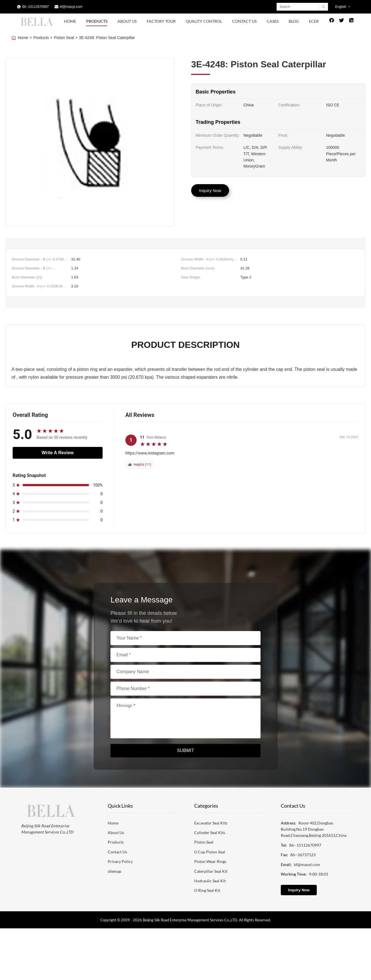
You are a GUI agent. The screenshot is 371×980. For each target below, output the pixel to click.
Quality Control (204, 21)
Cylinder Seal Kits (210, 832)
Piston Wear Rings (210, 861)
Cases (273, 21)
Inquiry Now (210, 190)
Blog (294, 21)
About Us (127, 21)
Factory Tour (161, 21)
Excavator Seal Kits (211, 823)
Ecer (314, 21)
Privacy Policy (120, 861)
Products (97, 21)
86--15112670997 (36, 7)
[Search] (323, 7)
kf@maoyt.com (71, 7)
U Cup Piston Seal (210, 852)
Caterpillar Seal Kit (211, 871)
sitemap (115, 871)
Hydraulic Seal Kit (210, 881)
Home (70, 21)
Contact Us (244, 21)
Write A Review (58, 453)
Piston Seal (64, 38)
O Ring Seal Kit (207, 890)
